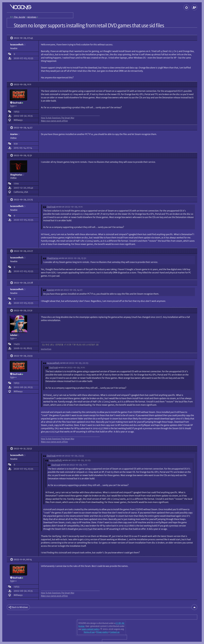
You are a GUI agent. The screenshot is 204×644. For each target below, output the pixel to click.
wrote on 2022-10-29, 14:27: (69, 290)
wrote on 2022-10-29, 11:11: (69, 207)
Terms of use (89, 632)
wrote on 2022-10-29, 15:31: (73, 258)
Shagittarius (53, 258)
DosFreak (51, 207)
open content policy (91, 629)
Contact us (115, 632)
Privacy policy (102, 632)
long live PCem (46, 349)
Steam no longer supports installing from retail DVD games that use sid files (89, 25)
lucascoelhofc (53, 363)
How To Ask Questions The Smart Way (58, 118)
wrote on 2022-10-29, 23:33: (70, 456)
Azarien (51, 290)
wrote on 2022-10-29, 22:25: (74, 363)
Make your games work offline (54, 121)
